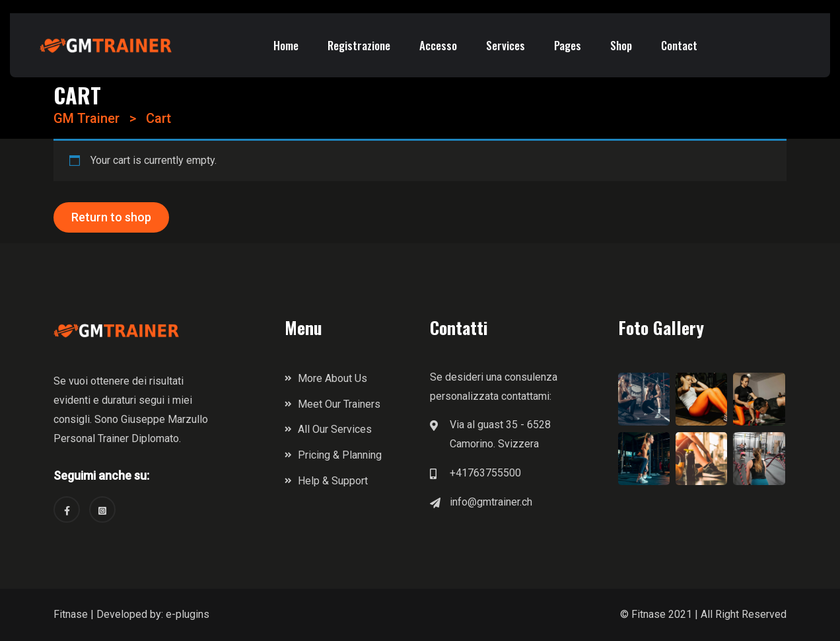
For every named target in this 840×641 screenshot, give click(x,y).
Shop (621, 45)
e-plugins (188, 614)
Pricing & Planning (340, 455)
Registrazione (359, 45)
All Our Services (335, 429)
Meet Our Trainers (339, 404)
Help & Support (333, 481)
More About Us (332, 378)
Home (286, 45)
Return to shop (111, 217)
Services (506, 45)
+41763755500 (485, 473)
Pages (568, 45)
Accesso (438, 45)
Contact (679, 45)
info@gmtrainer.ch (491, 502)
